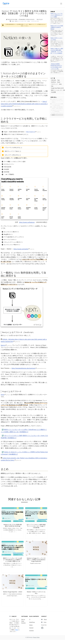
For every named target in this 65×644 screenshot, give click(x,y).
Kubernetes (54, 80)
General (31, 628)
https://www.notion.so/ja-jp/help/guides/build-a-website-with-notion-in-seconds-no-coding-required (24, 104)
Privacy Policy (36, 637)
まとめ (53, 115)
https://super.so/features (27, 222)
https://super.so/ (31, 132)
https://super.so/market (21, 249)
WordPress (54, 82)
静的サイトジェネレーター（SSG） (23, 21)
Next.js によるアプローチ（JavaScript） (57, 111)
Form (45, 622)
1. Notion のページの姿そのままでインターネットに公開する (57, 101)
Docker (59, 82)
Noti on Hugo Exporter (24, 621)
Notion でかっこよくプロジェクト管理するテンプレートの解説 (57, 15)
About (17, 630)
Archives (32, 631)
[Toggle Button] (61, 4)
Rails (52, 86)
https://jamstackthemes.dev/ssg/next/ (23, 368)
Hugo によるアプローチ (58, 113)
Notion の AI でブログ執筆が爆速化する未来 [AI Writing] (57, 27)
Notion (13, 21)
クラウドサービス (35, 21)
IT (30, 619)
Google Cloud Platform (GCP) (57, 88)
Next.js (3, 345)
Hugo (3, 395)
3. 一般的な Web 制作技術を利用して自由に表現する (57, 108)
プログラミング (54, 84)
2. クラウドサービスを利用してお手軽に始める (57, 105)
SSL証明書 (53, 92)
